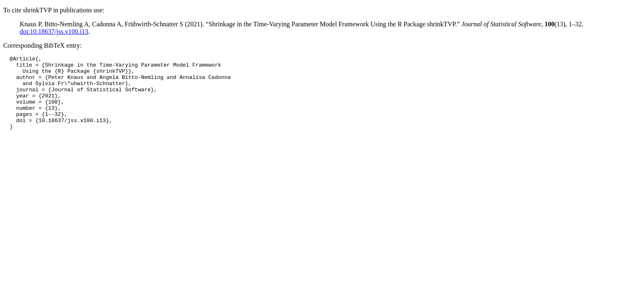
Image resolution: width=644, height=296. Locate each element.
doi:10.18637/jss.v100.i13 (54, 31)
